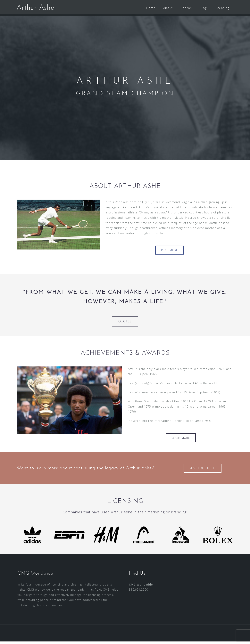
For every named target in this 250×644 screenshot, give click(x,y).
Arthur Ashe (35, 8)
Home (151, 8)
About (168, 8)
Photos (186, 8)
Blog (203, 8)
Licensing (222, 8)
